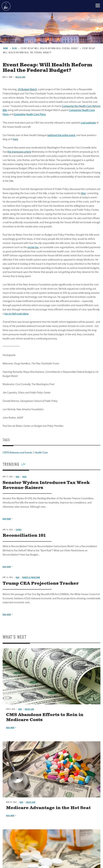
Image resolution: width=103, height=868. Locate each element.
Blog (18, 577)
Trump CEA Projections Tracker (41, 583)
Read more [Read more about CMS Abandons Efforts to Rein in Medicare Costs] (10, 728)
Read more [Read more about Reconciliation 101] (7, 567)
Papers (19, 530)
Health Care (30, 709)
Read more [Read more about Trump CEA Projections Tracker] (7, 615)
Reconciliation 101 (24, 536)
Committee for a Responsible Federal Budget (6, 6)
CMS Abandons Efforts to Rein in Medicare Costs (45, 717)
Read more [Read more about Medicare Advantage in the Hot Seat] (10, 816)
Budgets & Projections (31, 577)
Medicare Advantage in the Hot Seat (48, 808)
